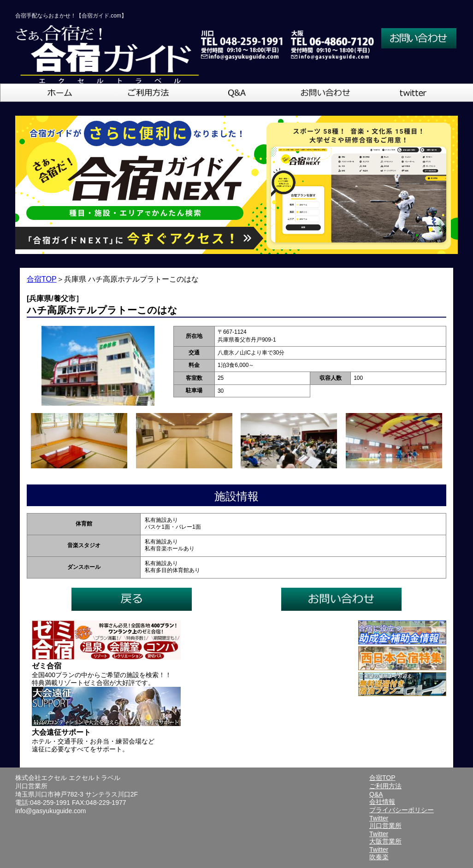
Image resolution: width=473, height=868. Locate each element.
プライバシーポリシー (402, 810)
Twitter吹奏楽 (379, 853)
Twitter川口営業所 (385, 822)
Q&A (376, 794)
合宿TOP (42, 279)
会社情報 (382, 802)
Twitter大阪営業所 (385, 838)
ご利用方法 (385, 786)
